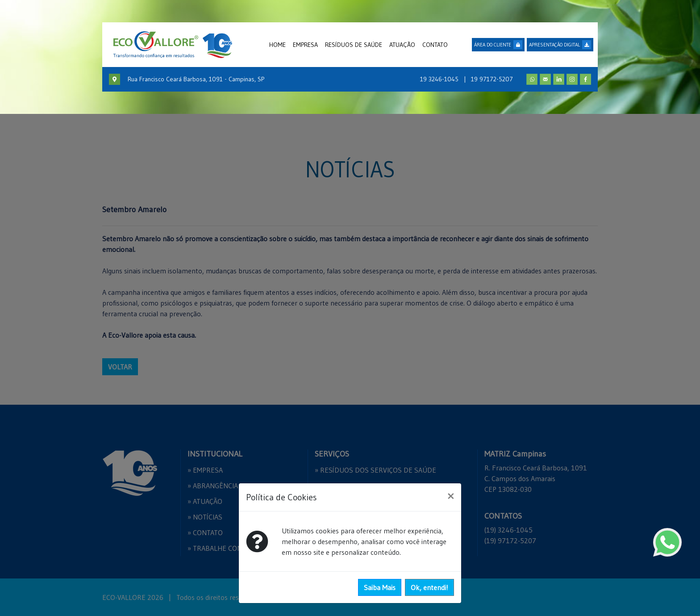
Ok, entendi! (429, 587)
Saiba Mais (380, 587)
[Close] (451, 496)
